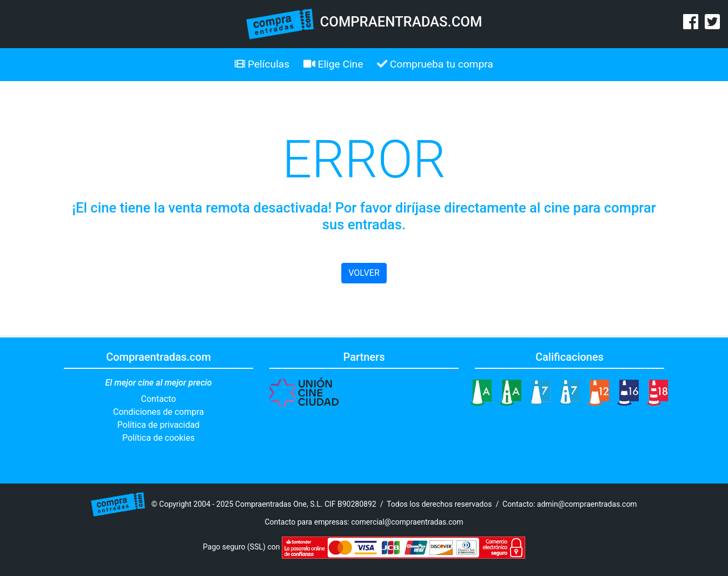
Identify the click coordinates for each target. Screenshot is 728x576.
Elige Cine (333, 64)
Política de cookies (158, 438)
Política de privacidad (158, 425)
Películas (262, 64)
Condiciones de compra (158, 412)
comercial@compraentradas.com (407, 522)
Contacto (159, 399)
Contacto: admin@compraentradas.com (570, 504)
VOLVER (364, 273)
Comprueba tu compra (435, 64)
